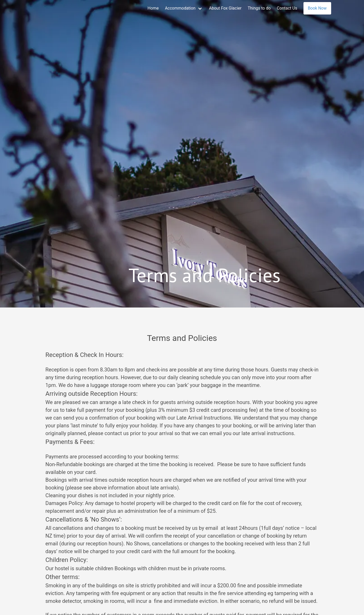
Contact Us (287, 8)
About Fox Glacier (225, 8)
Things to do (259, 8)
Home (153, 8)
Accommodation (180, 8)
